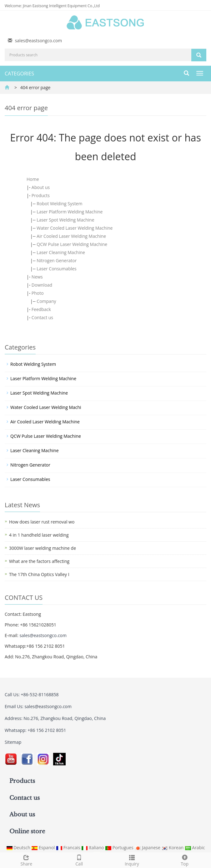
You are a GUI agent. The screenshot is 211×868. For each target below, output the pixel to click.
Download (42, 285)
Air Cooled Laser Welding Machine (71, 236)
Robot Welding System (59, 204)
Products (41, 195)
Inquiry (132, 860)
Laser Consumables (56, 269)
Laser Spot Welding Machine (65, 220)
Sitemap (13, 742)
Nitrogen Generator (57, 260)
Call (79, 860)
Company (46, 301)
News (37, 277)
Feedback (41, 309)
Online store (27, 831)
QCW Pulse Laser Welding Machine (72, 244)
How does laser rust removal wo (42, 522)
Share (26, 860)
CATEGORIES (19, 74)
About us (41, 187)
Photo (38, 293)
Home (33, 179)
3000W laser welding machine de (43, 548)
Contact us (42, 317)
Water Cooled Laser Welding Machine (75, 228)
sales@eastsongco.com (39, 41)
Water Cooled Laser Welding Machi (46, 407)
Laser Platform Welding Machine (70, 212)
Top (185, 860)
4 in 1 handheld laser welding (39, 535)
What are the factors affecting (39, 561)
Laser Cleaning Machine (61, 252)
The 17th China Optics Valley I (39, 574)
